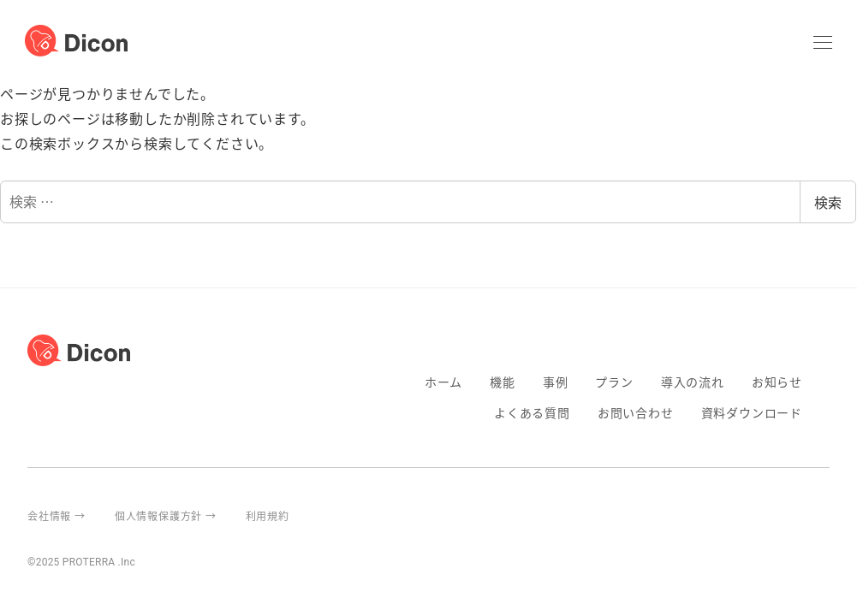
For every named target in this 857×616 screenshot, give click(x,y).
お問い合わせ (636, 412)
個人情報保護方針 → (166, 515)
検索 (828, 202)
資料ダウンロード (752, 412)
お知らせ (777, 382)
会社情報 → (57, 515)
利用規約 (268, 515)
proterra (823, 515)
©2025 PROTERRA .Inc (81, 562)
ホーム (443, 382)
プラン (614, 382)
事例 (556, 382)
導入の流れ (693, 382)
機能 (503, 382)
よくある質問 (532, 412)
